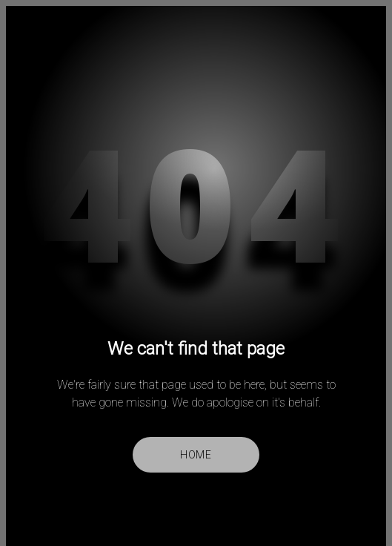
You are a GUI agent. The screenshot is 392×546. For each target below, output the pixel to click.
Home (196, 455)
